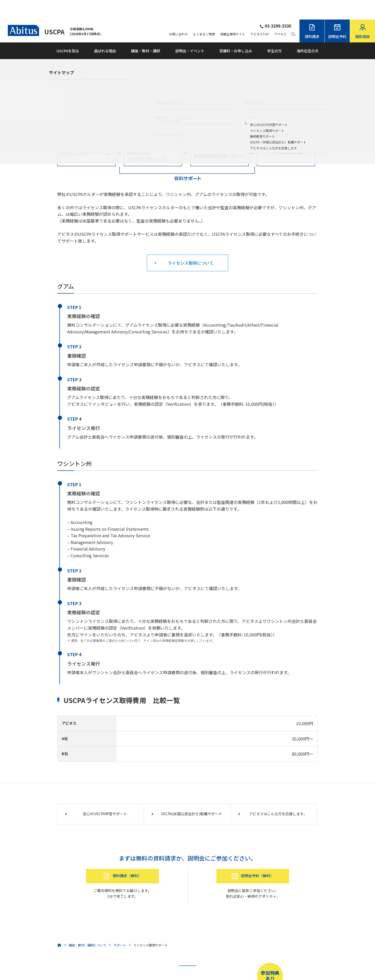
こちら (165, 963)
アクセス (280, 15)
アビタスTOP (260, 15)
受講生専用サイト (233, 15)
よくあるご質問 (204, 15)
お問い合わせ (178, 15)
